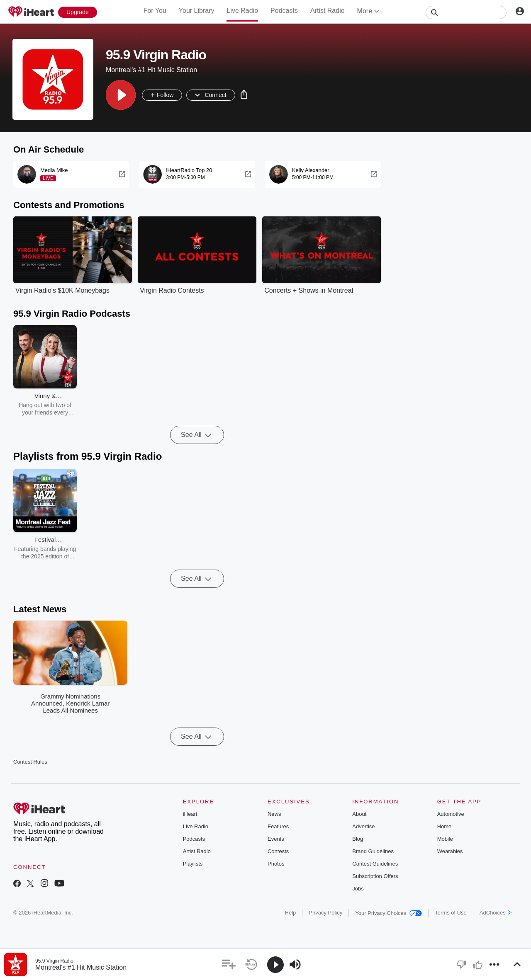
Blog (358, 839)
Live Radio (242, 11)
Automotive (451, 814)
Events (276, 839)
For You (155, 11)
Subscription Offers (375, 876)
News (274, 814)
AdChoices (496, 913)
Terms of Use (451, 913)
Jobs (358, 889)
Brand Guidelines (373, 851)
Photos (276, 864)
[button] (121, 95)
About (359, 814)
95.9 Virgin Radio (54, 961)
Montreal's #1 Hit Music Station (81, 967)
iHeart (190, 814)
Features (278, 826)
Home (445, 826)
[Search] (466, 12)
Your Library (197, 11)
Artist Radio (328, 11)
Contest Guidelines (375, 864)
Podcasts (284, 11)
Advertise (363, 826)
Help (291, 913)
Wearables (450, 851)
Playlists (193, 864)
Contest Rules (30, 762)
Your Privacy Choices (389, 913)
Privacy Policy (325, 913)
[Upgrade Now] (78, 12)
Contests (278, 851)
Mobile (445, 839)
